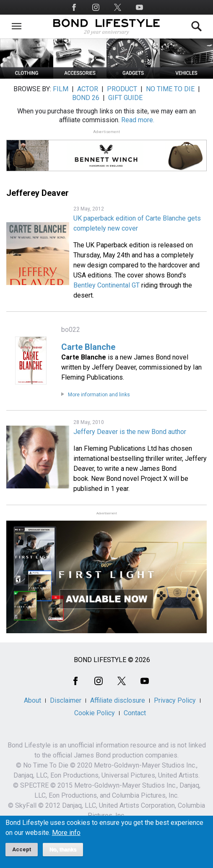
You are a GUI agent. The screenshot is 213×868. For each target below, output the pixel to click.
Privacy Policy (175, 700)
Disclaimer (66, 700)
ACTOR (88, 89)
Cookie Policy (95, 713)
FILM (61, 89)
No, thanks (63, 855)
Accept (22, 854)
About (32, 700)
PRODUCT (122, 89)
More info (66, 838)
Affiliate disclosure (118, 700)
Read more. (138, 120)
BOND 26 (86, 98)
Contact (135, 713)
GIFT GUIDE (125, 98)
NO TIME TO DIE (170, 89)
